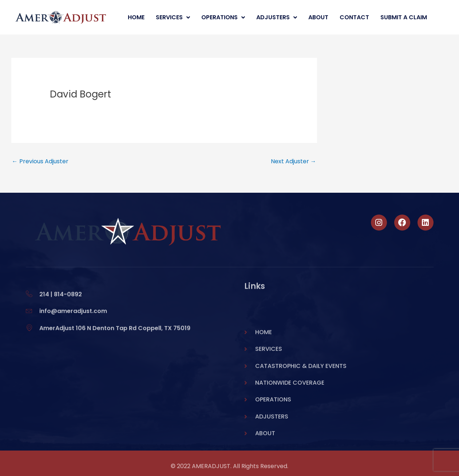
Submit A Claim (404, 17)
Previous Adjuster (40, 161)
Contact (354, 17)
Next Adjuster (294, 161)
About (318, 17)
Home (136, 17)
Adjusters (277, 17)
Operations (223, 17)
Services (173, 17)
